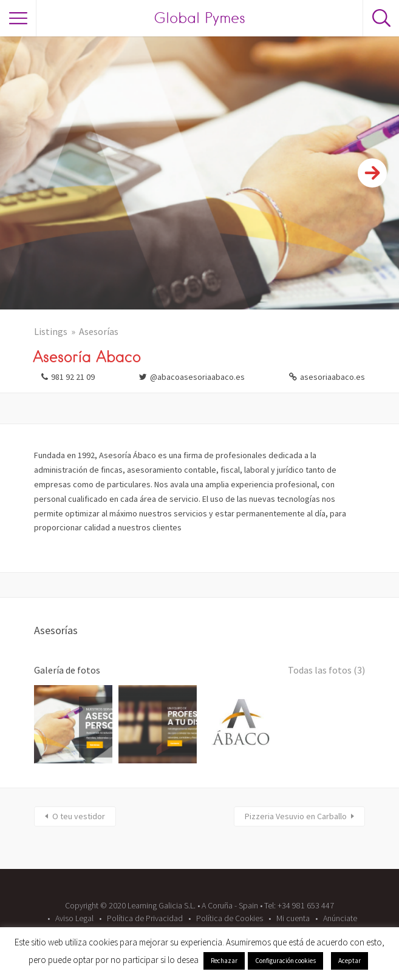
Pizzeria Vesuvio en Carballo (296, 816)
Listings (51, 331)
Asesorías (99, 331)
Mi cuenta (293, 918)
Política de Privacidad (145, 918)
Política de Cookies (230, 918)
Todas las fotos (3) (326, 670)
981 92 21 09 (73, 377)
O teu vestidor (79, 816)
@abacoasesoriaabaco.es (197, 377)
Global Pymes (199, 18)
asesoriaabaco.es (332, 377)
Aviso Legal (74, 918)
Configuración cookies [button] (285, 961)
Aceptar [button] (350, 961)
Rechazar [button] (224, 961)
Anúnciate (340, 918)
